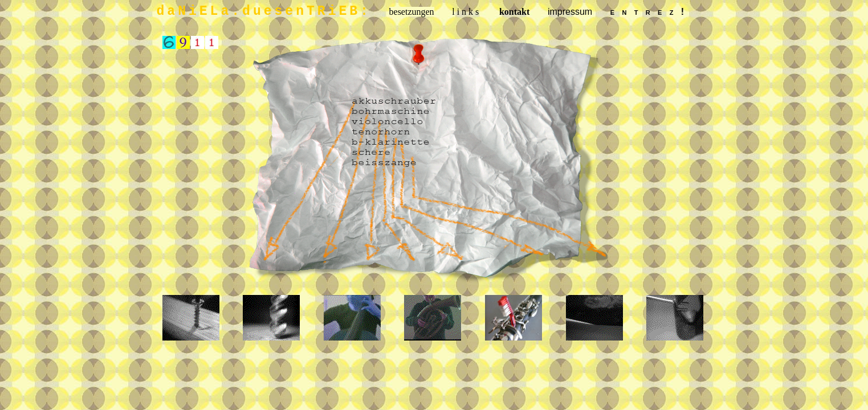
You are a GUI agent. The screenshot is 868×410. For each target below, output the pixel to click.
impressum (570, 12)
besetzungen (412, 12)
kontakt (514, 12)
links (466, 12)
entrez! (651, 12)
